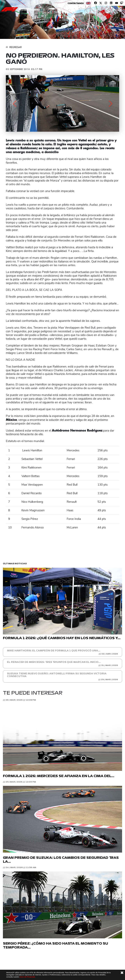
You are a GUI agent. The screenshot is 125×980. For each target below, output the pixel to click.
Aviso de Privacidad (27, 977)
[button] (14, 103)
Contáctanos (76, 3)
